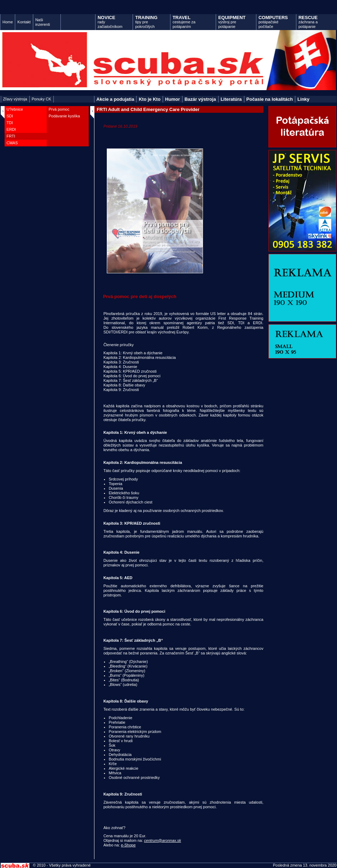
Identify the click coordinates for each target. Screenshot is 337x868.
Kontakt (24, 22)
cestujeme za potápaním (184, 22)
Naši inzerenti (43, 22)
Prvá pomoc (59, 109)
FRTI (11, 136)
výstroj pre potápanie (232, 22)
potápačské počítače (273, 22)
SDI (10, 116)
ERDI (11, 129)
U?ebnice (15, 109)
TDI (10, 123)
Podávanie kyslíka (65, 116)
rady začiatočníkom (110, 22)
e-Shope (128, 845)
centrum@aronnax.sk (162, 840)
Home (8, 22)
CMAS (12, 143)
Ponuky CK (42, 99)
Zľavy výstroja (15, 99)
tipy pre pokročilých (146, 22)
